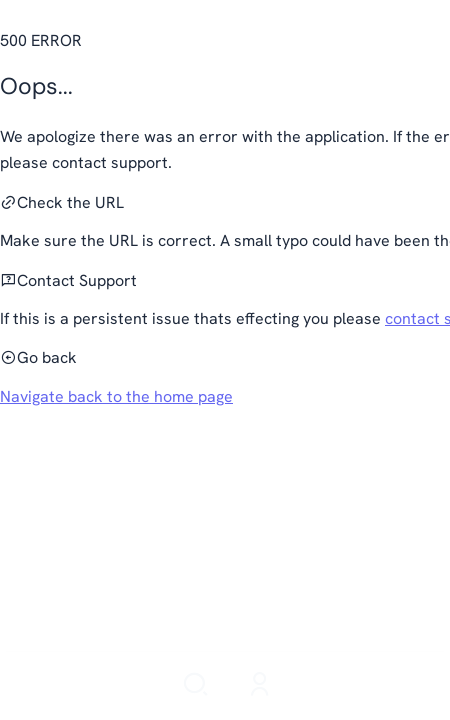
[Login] (259, 686)
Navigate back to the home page (116, 396)
